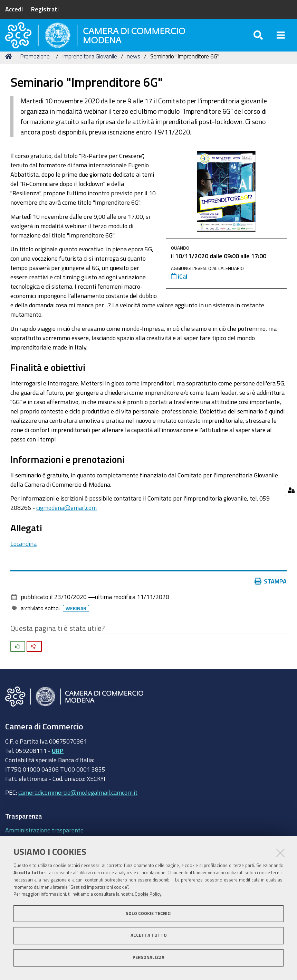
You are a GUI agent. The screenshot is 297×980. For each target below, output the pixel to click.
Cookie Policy (148, 894)
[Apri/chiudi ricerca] (258, 41)
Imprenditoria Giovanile (90, 70)
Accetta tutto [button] (149, 935)
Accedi (14, 9)
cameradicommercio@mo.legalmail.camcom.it (78, 806)
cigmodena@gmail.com (66, 521)
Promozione (35, 70)
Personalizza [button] (148, 957)
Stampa (271, 595)
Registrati (45, 9)
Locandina (23, 557)
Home (10, 70)
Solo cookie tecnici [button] (149, 913)
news (133, 70)
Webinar (76, 623)
